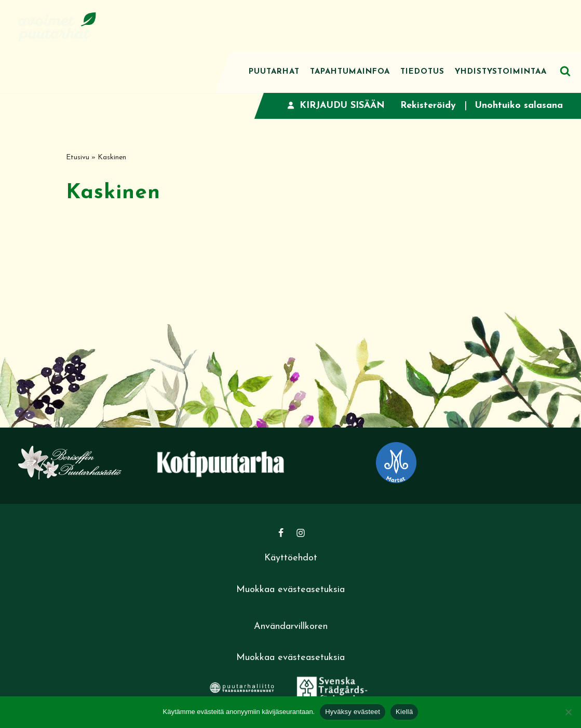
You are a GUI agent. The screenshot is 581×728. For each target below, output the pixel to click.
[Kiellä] (568, 712)
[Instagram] (301, 533)
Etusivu (78, 157)
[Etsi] (565, 71)
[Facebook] (281, 533)
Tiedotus (422, 72)
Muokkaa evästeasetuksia (290, 590)
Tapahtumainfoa (350, 72)
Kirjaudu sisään (336, 106)
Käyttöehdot (291, 558)
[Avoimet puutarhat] (57, 26)
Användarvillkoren (291, 627)
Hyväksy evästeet (353, 712)
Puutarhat (274, 72)
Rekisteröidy (428, 106)
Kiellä (404, 712)
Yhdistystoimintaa (501, 72)
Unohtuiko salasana (519, 106)
